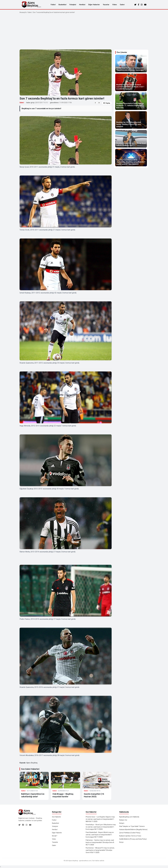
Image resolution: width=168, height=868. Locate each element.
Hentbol (82, 5)
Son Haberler (57, 817)
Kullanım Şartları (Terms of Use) (130, 836)
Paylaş (107, 103)
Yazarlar (106, 5)
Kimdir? (55, 836)
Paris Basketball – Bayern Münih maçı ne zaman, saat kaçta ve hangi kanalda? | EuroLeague (100, 835)
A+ (99, 103)
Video (115, 5)
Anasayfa (23, 12)
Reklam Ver (123, 820)
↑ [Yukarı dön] (0, 867)
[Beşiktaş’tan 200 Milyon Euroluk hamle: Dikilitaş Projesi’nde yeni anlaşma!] (131, 120)
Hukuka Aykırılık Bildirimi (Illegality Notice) (133, 830)
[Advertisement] (84, 31)
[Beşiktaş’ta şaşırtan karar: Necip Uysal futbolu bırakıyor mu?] (131, 139)
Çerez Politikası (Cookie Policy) (130, 833)
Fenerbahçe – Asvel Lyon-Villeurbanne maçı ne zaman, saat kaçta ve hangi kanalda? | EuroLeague (101, 827)
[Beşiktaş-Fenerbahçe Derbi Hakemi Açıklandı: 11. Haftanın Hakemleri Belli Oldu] (131, 101)
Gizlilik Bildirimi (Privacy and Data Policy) (133, 839)
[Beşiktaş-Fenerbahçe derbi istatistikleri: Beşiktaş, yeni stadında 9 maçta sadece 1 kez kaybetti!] (131, 158)
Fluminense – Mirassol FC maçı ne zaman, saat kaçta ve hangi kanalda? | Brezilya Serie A (100, 850)
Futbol (53, 5)
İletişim (122, 823)
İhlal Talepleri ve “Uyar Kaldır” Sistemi (132, 826)
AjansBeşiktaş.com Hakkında (129, 817)
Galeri (122, 5)
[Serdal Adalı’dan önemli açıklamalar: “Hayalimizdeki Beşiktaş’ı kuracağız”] (131, 64)
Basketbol (62, 5)
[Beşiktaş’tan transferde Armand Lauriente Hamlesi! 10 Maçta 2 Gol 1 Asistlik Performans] (131, 82)
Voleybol (73, 5)
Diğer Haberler (94, 5)
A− (96, 103)
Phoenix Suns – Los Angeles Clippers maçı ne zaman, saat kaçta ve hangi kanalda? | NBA (100, 819)
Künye (121, 842)
